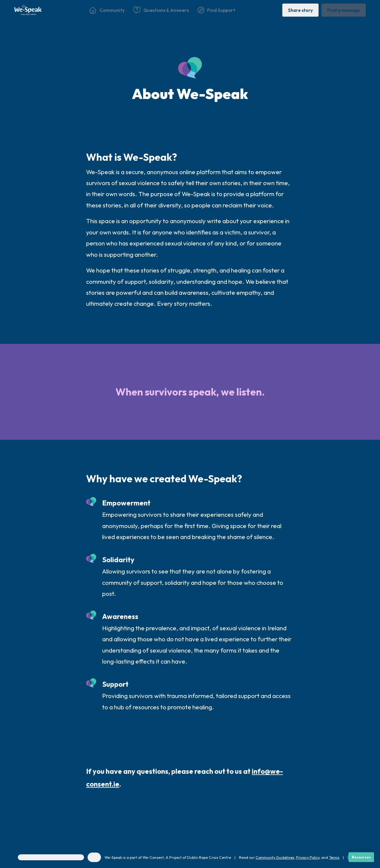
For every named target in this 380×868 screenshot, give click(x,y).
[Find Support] (216, 10)
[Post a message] (344, 10)
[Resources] (361, 857)
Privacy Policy (308, 857)
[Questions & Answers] (161, 10)
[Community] (107, 10)
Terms (334, 857)
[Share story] (300, 10)
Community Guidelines (275, 857)
